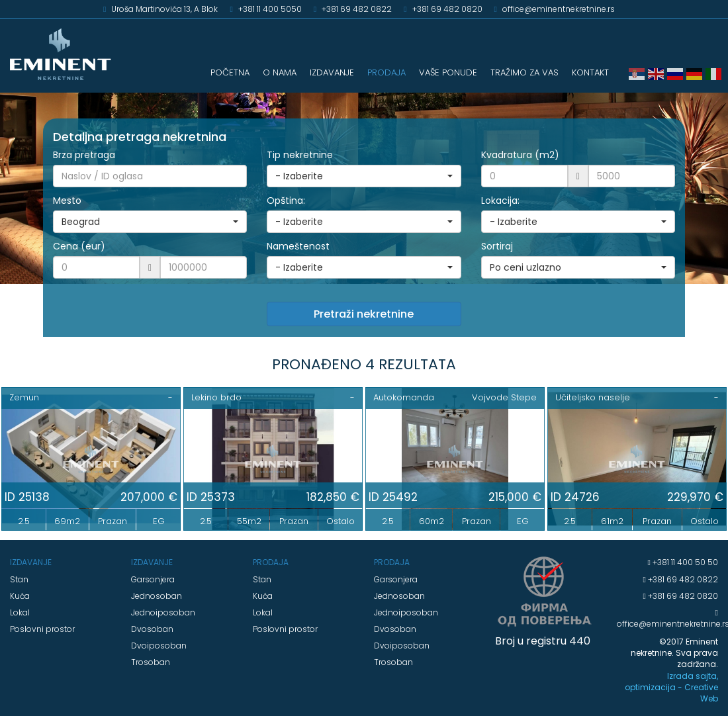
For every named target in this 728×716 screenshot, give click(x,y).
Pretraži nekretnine (364, 314)
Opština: (286, 201)
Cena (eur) (79, 246)
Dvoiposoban (159, 646)
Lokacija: (500, 201)
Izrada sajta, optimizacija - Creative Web (671, 687)
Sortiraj (497, 246)
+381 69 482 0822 (682, 579)
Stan (19, 579)
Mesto (67, 201)
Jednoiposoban (163, 612)
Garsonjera (153, 579)
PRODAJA (387, 72)
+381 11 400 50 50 (684, 562)
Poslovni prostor (42, 629)
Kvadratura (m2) (520, 155)
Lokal (20, 612)
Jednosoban (157, 596)
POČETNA (230, 72)
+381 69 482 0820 (682, 596)
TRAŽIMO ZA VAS (524, 72)
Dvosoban (152, 629)
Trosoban (151, 662)
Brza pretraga (84, 155)
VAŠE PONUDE (448, 72)
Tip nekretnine (300, 155)
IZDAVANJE (332, 72)
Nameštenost (298, 246)
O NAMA (280, 72)
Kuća (20, 596)
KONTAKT (590, 72)
